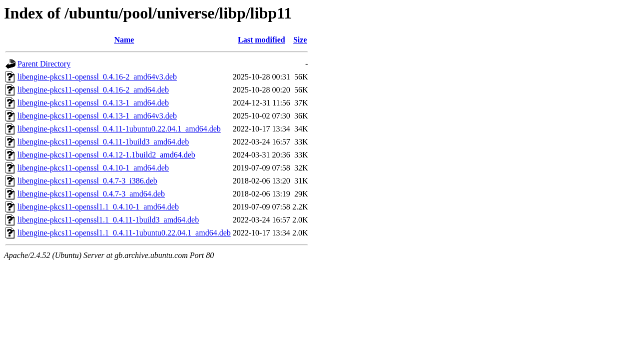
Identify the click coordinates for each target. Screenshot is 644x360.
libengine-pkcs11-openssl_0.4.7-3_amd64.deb (91, 194)
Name (124, 40)
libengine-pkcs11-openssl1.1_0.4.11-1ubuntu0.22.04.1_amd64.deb (124, 233)
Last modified (262, 40)
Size (300, 40)
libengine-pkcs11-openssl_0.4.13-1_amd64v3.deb (97, 116)
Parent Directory (44, 64)
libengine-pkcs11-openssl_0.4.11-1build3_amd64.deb (103, 142)
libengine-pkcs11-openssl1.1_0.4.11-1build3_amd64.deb (108, 220)
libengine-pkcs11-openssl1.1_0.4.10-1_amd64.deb (98, 207)
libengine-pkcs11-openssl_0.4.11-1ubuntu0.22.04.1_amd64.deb (119, 129)
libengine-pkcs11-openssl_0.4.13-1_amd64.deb (93, 103)
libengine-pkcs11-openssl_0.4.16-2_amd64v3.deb (97, 77)
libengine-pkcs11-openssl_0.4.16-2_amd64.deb (93, 90)
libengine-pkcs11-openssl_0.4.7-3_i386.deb (87, 181)
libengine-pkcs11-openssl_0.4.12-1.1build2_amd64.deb (106, 155)
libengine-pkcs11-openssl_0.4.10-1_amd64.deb (93, 168)
